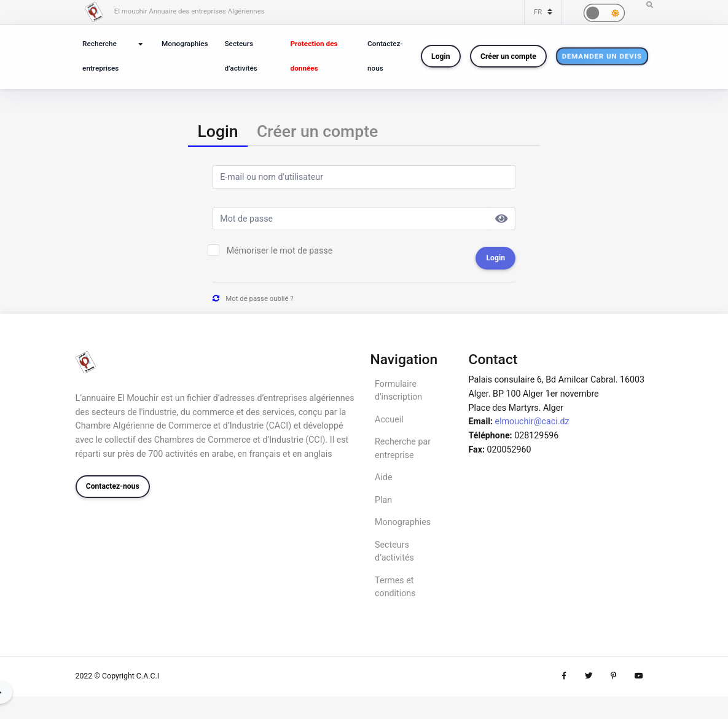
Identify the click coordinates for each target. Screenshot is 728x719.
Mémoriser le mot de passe (280, 251)
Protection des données (314, 56)
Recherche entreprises (100, 56)
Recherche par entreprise (403, 448)
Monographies (185, 44)
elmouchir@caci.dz (532, 421)
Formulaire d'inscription (398, 390)
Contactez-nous (385, 56)
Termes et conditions (395, 587)
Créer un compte (508, 56)
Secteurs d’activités (241, 56)
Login (440, 56)
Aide (383, 477)
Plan (383, 500)
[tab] (217, 132)
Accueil (389, 419)
